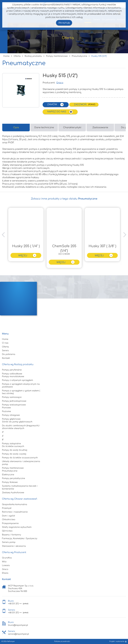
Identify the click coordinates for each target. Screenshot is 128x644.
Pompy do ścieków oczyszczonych (20, 458)
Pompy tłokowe (10, 482)
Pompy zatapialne (11, 444)
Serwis (5, 351)
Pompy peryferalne (12, 370)
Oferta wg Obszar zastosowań (20, 499)
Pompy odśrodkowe (12, 374)
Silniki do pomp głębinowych (17, 422)
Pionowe (6, 408)
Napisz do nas (60, 112)
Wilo (4, 562)
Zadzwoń (80, 105)
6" (3, 436)
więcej (27, 255)
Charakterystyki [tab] (72, 127)
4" (3, 432)
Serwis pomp (9, 542)
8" (3, 440)
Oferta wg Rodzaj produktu (18, 364)
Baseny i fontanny (11, 535)
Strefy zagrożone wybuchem (17, 527)
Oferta (5, 347)
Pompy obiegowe (11, 415)
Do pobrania (9, 354)
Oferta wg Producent (14, 552)
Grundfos (7, 558)
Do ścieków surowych (13, 446)
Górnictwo (7, 531)
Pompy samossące (12, 397)
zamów (56, 105)
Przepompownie (10, 523)
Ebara (5, 573)
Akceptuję (64, 23)
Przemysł (7, 508)
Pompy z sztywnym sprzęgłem (17, 380)
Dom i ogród (8, 516)
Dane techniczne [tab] (44, 127)
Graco (60, 83)
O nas (5, 343)
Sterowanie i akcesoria (14, 546)
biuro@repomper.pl (18, 625)
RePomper (11, 641)
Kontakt (6, 358)
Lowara (6, 565)
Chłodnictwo (9, 520)
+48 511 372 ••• (15, 604)
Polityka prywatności (62, 641)
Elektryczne (8, 475)
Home (5, 339)
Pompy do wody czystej (14, 454)
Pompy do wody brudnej (15, 450)
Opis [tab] (16, 127)
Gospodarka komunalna (14, 504)
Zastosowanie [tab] (100, 127)
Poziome (6, 411)
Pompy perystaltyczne (13, 478)
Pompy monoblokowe (13, 376)
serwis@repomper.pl (18, 634)
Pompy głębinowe (11, 419)
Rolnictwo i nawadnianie (15, 512)
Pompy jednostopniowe (14, 401)
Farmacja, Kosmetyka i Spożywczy (20, 538)
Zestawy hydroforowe (13, 493)
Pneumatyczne (10, 471)
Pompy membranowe (13, 468)
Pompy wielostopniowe (14, 405)
